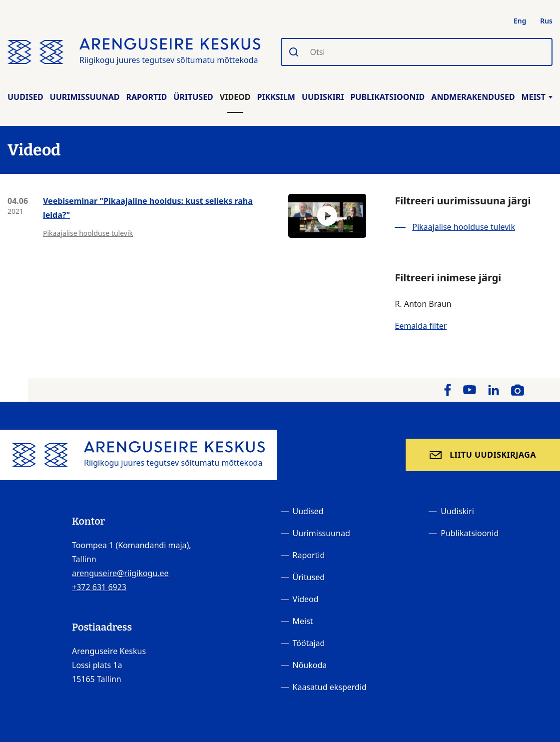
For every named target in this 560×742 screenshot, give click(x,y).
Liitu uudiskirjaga (493, 455)
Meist (537, 97)
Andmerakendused (473, 97)
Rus (546, 21)
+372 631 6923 (99, 587)
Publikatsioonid (387, 97)
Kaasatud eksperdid (330, 687)
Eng (520, 21)
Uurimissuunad (85, 97)
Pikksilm (276, 97)
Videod (235, 97)
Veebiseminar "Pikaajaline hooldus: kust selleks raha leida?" (148, 208)
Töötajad (309, 643)
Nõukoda (310, 665)
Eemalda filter (421, 326)
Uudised (25, 97)
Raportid (146, 97)
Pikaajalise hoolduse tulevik (88, 233)
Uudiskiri (323, 97)
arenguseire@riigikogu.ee (120, 573)
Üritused (193, 97)
